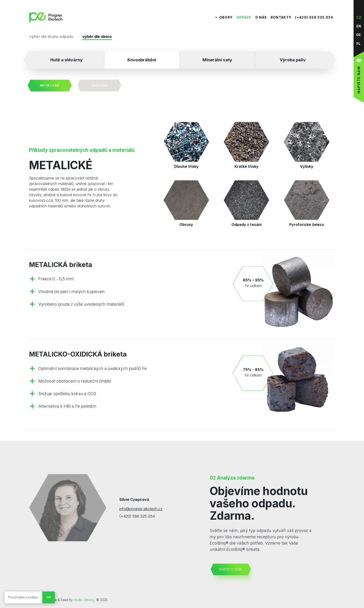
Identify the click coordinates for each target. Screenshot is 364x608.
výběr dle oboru (97, 36)
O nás (261, 17)
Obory (226, 17)
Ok (49, 597)
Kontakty (281, 17)
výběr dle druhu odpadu (51, 36)
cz (359, 17)
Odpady (244, 17)
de (359, 35)
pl (358, 44)
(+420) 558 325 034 (314, 17)
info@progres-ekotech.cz (141, 509)
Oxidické (99, 85)
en (359, 26)
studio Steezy (84, 600)
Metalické (50, 85)
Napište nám (231, 569)
